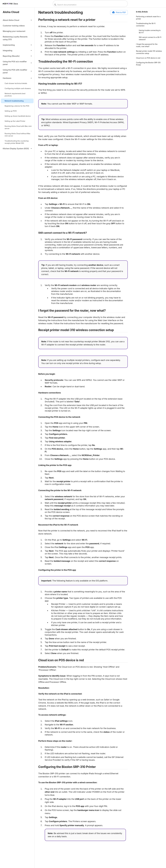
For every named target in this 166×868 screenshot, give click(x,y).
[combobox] (90, 5)
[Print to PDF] (119, 12)
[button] (17, 20)
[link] (17, 26)
